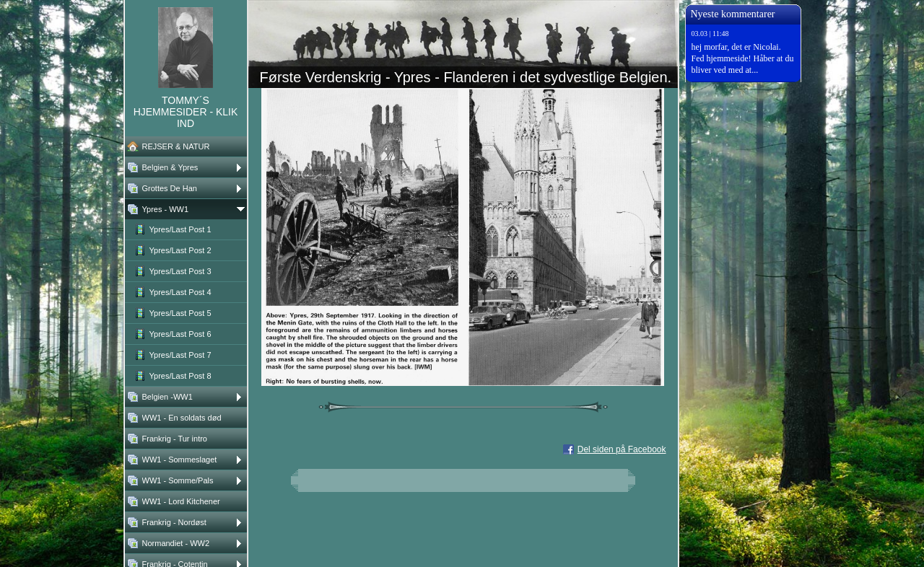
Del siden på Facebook (622, 449)
